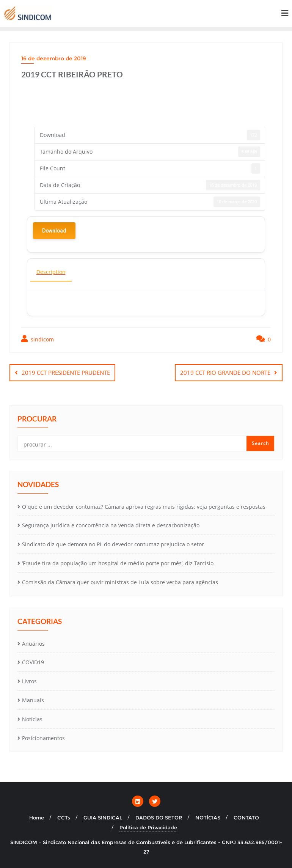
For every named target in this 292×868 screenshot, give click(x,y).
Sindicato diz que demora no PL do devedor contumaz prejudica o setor (113, 544)
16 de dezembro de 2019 (54, 58)
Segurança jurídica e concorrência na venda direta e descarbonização (111, 525)
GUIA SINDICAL (103, 818)
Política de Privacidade (148, 827)
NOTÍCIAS (208, 818)
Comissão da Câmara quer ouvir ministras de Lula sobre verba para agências (120, 582)
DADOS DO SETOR (159, 818)
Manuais (33, 700)
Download (54, 231)
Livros (29, 681)
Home (37, 818)
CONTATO (246, 818)
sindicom (38, 339)
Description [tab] (51, 272)
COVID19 (33, 662)
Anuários (33, 644)
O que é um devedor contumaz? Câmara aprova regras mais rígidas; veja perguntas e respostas (144, 507)
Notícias (32, 719)
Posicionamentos (43, 738)
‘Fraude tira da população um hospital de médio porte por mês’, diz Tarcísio (118, 563)
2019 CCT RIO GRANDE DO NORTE (225, 373)
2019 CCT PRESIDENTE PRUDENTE (66, 373)
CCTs (64, 818)
